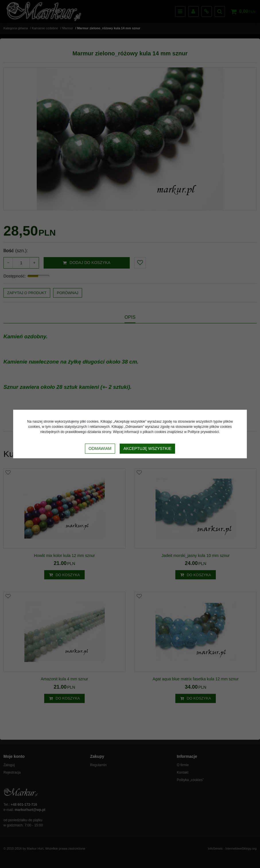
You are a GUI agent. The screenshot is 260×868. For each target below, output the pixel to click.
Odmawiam (100, 448)
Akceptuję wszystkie (147, 448)
